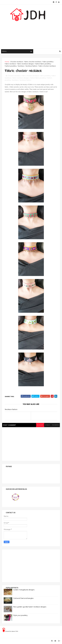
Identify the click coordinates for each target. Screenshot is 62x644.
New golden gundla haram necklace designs (30, 607)
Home (7, 62)
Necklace (21, 66)
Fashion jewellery (11, 66)
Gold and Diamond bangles (23, 599)
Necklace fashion (31, 66)
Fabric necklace (10, 64)
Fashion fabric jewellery (43, 64)
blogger (40, 425)
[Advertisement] (31, 32)
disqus (47, 425)
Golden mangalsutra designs (24, 590)
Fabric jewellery (48, 62)
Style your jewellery (20, 616)
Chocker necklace (17, 62)
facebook (55, 425)
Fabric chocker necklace (33, 62)
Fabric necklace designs (25, 64)
